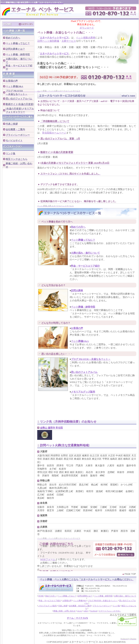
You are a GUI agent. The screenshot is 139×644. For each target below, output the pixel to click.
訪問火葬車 (77, 290)
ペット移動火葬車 (86, 38)
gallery (86, 611)
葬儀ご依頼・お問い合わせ (64, 611)
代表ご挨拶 (63, 606)
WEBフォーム (48, 559)
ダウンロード (87, 28)
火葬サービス (69, 41)
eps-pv (80, 611)
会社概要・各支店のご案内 (80, 606)
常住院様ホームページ (54, 133)
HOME (41, 596)
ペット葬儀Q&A (80, 341)
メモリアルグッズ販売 (83, 392)
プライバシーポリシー (102, 606)
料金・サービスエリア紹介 (85, 266)
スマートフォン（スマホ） (110, 611)
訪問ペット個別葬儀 (48, 41)
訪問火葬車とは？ (85, 596)
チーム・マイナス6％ (77, 618)
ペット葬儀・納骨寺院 (83, 307)
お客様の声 (77, 328)
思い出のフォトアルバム (84, 372)
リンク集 (116, 606)
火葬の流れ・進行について (85, 253)
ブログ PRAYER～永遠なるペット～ (91, 359)
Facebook (94, 611)
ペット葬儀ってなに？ (83, 240)
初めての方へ (78, 227)
